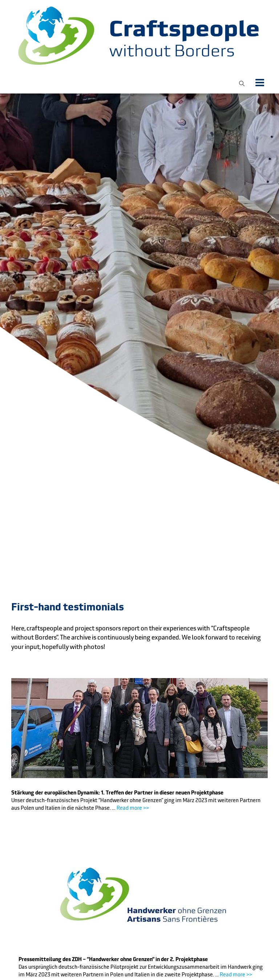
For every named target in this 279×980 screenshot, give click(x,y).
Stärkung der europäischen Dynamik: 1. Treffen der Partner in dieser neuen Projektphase (117, 793)
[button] (242, 83)
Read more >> (133, 808)
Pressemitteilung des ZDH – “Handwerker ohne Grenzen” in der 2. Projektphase (113, 959)
